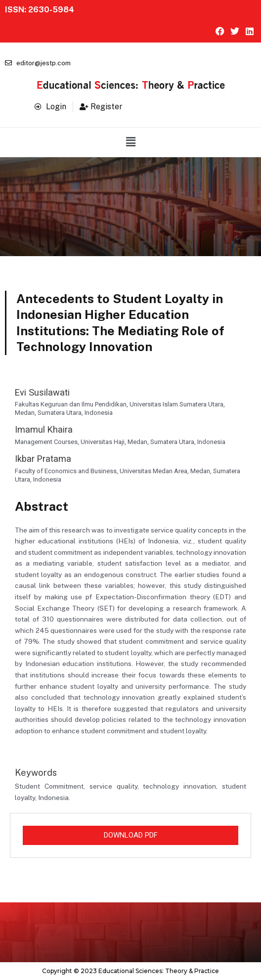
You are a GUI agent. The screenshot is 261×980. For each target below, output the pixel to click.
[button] (130, 142)
